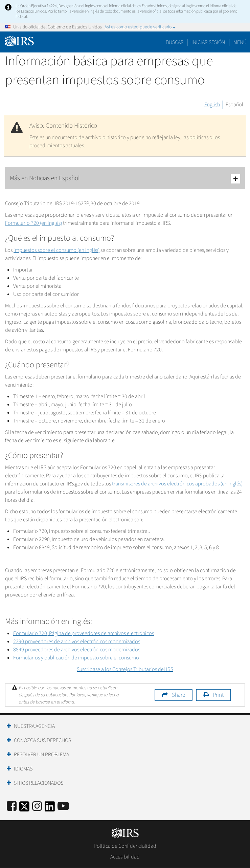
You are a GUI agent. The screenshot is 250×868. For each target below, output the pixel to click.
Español (234, 105)
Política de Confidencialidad (125, 846)
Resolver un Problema (41, 755)
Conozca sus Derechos (42, 740)
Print (218, 695)
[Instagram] (37, 807)
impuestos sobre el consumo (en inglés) (56, 250)
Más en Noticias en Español (125, 179)
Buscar (175, 42)
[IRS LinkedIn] (50, 809)
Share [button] (178, 695)
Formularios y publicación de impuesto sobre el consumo (76, 658)
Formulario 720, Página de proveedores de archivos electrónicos (84, 633)
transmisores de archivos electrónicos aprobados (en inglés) (177, 484)
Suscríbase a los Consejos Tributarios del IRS (125, 669)
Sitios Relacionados (39, 783)
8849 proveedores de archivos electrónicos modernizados (77, 650)
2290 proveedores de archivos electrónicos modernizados (77, 642)
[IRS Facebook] (12, 807)
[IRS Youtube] (63, 807)
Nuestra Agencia (34, 726)
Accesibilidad (125, 857)
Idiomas (23, 769)
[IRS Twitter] (24, 809)
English (212, 105)
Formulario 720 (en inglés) (33, 223)
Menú (240, 42)
